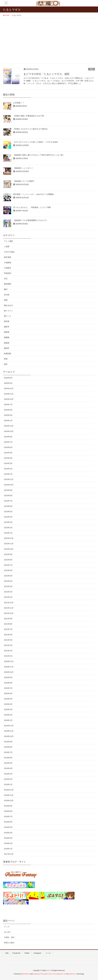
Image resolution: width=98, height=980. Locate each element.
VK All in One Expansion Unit (57, 974)
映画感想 (8, 284)
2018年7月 (8, 817)
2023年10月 (9, 485)
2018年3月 (8, 838)
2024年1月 (8, 474)
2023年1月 (8, 533)
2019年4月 (8, 768)
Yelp (7, 953)
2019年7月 (8, 752)
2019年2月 (8, 779)
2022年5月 (8, 576)
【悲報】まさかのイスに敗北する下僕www (30, 129)
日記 (6, 279)
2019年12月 (9, 726)
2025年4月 (8, 410)
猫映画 (7, 332)
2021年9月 (8, 619)
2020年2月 (8, 715)
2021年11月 (9, 608)
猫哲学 (7, 327)
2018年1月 (8, 849)
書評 (6, 289)
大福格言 (8, 268)
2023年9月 (8, 490)
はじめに (8, 932)
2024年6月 (8, 447)
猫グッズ (8, 316)
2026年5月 (8, 378)
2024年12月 (9, 426)
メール (48, 953)
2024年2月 (8, 469)
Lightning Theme (39, 974)
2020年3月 (8, 709)
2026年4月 (8, 383)
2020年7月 (8, 688)
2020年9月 (8, 677)
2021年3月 (8, 645)
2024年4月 (8, 458)
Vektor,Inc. (72, 974)
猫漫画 (7, 343)
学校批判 (8, 273)
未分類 (7, 295)
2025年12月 (9, 388)
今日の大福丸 (9, 252)
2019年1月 (8, 784)
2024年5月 (8, 453)
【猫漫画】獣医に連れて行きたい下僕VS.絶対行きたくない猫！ (39, 155)
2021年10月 (9, 613)
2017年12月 (9, 854)
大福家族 (8, 263)
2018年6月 (8, 822)
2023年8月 (8, 496)
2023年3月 (8, 522)
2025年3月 (8, 415)
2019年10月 (9, 736)
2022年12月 (9, 538)
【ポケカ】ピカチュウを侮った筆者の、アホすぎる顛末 (36, 142)
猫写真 (7, 321)
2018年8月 (8, 811)
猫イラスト (8, 311)
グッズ (7, 927)
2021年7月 (8, 629)
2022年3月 (8, 586)
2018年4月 (8, 833)
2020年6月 (8, 693)
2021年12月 (9, 603)
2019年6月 (8, 758)
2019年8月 (8, 747)
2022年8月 (8, 560)
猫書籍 (7, 337)
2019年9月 (8, 742)
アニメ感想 (8, 241)
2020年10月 (9, 672)
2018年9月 (8, 806)
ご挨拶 (7, 246)
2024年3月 (8, 463)
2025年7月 (8, 405)
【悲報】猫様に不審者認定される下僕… (29, 116)
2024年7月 (8, 442)
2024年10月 (9, 431)
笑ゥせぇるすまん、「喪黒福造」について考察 (32, 207)
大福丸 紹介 (9, 937)
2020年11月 (9, 667)
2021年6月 (8, 635)
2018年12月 (9, 790)
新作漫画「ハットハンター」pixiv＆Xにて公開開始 (33, 194)
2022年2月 (8, 592)
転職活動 (8, 354)
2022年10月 (9, 549)
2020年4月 (8, 704)
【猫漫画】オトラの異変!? (24, 181)
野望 (6, 359)
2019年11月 (9, 731)
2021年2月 (8, 651)
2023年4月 (8, 517)
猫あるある (8, 305)
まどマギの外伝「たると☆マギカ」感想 (46, 74)
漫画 (91, 69)
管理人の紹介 (9, 943)
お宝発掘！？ (19, 103)
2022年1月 (8, 597)
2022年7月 (8, 565)
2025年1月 (8, 421)
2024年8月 (8, 437)
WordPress (26, 974)
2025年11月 (9, 394)
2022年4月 (8, 581)
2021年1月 (8, 656)
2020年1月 (8, 720)
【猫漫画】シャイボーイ (23, 168)
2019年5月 (8, 763)
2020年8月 (8, 683)
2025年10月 (9, 399)
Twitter (27, 953)
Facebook (16, 953)
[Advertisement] (49, 37)
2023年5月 (8, 512)
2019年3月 (8, 774)
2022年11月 (9, 544)
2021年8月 (8, 624)
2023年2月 (8, 528)
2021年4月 (8, 640)
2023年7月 (8, 501)
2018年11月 (9, 795)
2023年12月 (9, 479)
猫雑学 (7, 348)
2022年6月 (8, 570)
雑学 (6, 364)
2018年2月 (8, 843)
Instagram (37, 953)
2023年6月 (8, 506)
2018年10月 (9, 801)
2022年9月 (8, 554)
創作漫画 (8, 257)
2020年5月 (8, 699)
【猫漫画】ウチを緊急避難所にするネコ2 (30, 220)
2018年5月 (8, 827)
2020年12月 (9, 661)
